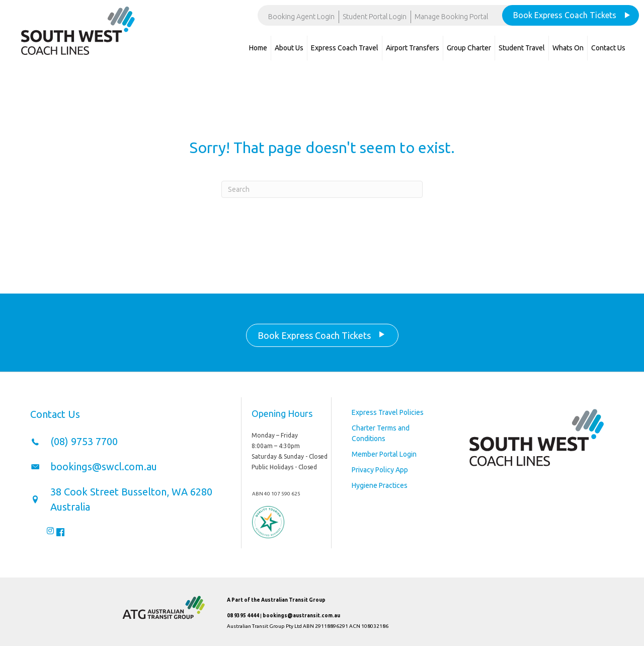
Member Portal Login (384, 454)
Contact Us (608, 48)
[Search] (322, 189)
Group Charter (469, 48)
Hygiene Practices (380, 485)
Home (258, 48)
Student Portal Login (375, 17)
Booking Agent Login (301, 17)
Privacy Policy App (380, 470)
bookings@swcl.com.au (104, 466)
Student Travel (522, 48)
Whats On (568, 48)
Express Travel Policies (388, 412)
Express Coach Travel (345, 48)
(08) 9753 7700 (84, 441)
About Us (289, 48)
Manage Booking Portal (451, 17)
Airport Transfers (413, 48)
